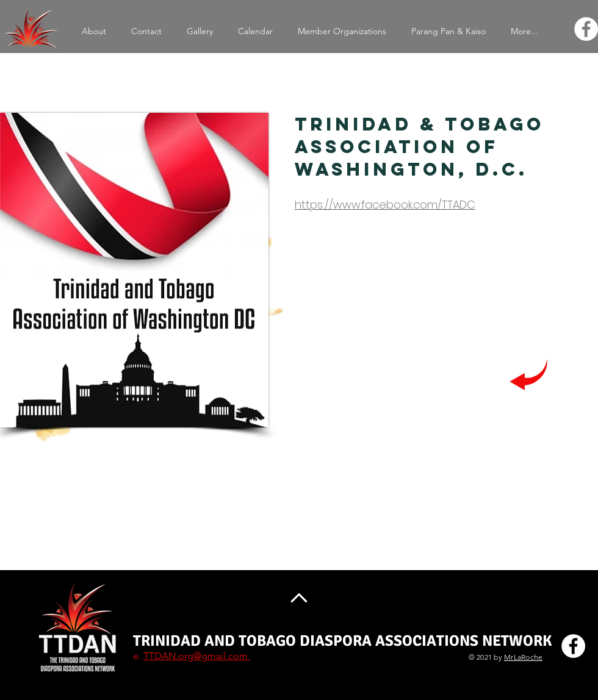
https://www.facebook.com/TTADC (385, 205)
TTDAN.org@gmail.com (197, 656)
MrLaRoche (523, 657)
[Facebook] (586, 29)
